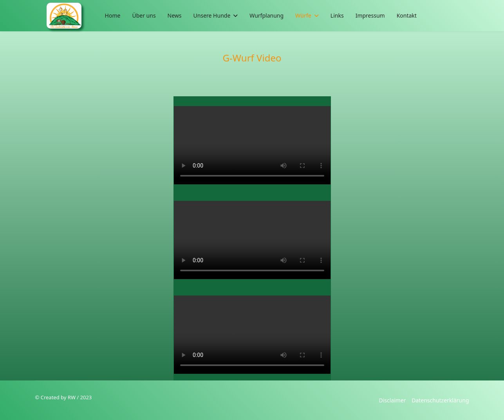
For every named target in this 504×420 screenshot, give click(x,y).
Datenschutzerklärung (440, 400)
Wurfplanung (266, 15)
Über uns (144, 15)
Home (113, 15)
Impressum (370, 15)
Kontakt (407, 15)
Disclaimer (392, 400)
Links (337, 15)
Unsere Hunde (212, 15)
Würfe (303, 15)
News (175, 15)
